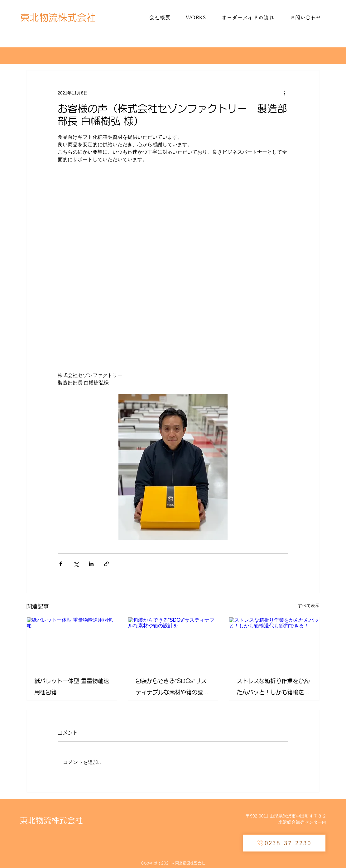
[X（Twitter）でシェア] (76, 564)
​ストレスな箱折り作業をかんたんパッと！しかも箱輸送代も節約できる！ (273, 688)
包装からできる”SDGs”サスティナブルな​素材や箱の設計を (172, 688)
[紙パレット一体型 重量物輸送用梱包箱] (72, 643)
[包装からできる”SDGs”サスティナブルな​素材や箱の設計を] (173, 643)
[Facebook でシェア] (61, 564)
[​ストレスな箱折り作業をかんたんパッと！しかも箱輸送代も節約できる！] (274, 643)
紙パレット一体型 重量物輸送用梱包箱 (72, 687)
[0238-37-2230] (284, 843)
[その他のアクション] (285, 93)
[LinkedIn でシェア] (91, 564)
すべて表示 (309, 605)
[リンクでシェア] (106, 564)
